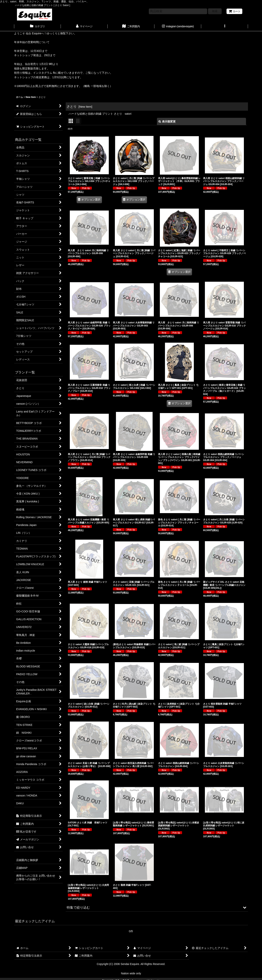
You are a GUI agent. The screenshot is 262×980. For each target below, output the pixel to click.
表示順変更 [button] (167, 122)
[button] (225, 27)
